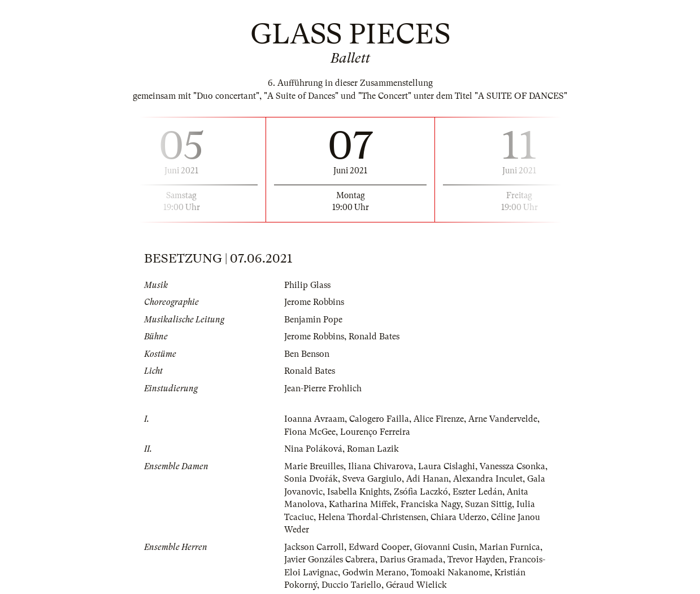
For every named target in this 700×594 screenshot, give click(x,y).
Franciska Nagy (431, 504)
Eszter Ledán (477, 492)
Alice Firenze (439, 419)
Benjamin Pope (313, 320)
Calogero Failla (379, 419)
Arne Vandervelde (503, 419)
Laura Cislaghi (447, 466)
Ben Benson (307, 354)
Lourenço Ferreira (375, 432)
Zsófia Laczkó (421, 492)
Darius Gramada (411, 560)
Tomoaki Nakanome (450, 573)
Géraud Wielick (416, 585)
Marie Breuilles (314, 466)
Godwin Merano (374, 573)
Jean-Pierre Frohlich (323, 388)
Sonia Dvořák (311, 479)
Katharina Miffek (362, 504)
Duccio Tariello (351, 585)
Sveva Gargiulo (372, 479)
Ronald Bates (374, 337)
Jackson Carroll (314, 547)
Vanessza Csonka (512, 466)
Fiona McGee (310, 432)
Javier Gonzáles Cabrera (330, 560)
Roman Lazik (373, 449)
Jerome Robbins (314, 302)
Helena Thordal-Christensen (372, 517)
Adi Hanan (427, 479)
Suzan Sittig (488, 504)
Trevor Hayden (476, 560)
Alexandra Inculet (488, 479)
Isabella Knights (358, 492)
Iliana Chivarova (381, 466)
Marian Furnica (510, 547)
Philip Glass (307, 285)
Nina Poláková (313, 449)
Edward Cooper (379, 547)
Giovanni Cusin (444, 547)
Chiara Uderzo (458, 517)
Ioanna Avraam (314, 419)
